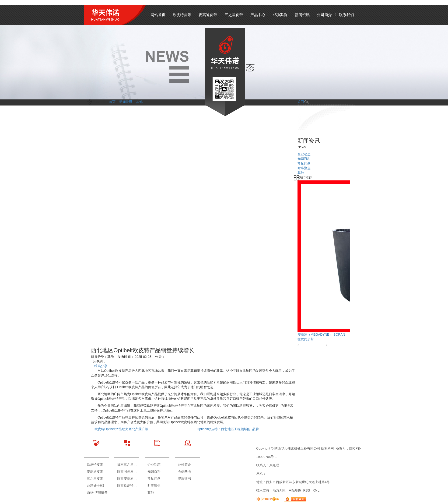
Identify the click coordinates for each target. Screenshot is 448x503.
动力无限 (279, 490)
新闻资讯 (302, 15)
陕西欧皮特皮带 (128, 485)
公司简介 (324, 15)
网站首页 (158, 15)
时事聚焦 (154, 485)
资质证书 (184, 478)
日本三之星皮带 (128, 464)
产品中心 (258, 15)
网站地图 (295, 490)
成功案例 (280, 15)
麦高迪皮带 (208, 15)
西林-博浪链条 (97, 492)
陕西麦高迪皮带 (128, 478)
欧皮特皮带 (182, 15)
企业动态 (154, 464)
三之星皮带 (234, 15)
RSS (307, 490)
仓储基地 (184, 471)
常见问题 (154, 478)
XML (316, 490)
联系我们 (346, 15)
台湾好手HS (96, 485)
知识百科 (154, 471)
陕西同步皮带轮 (128, 471)
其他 (151, 492)
